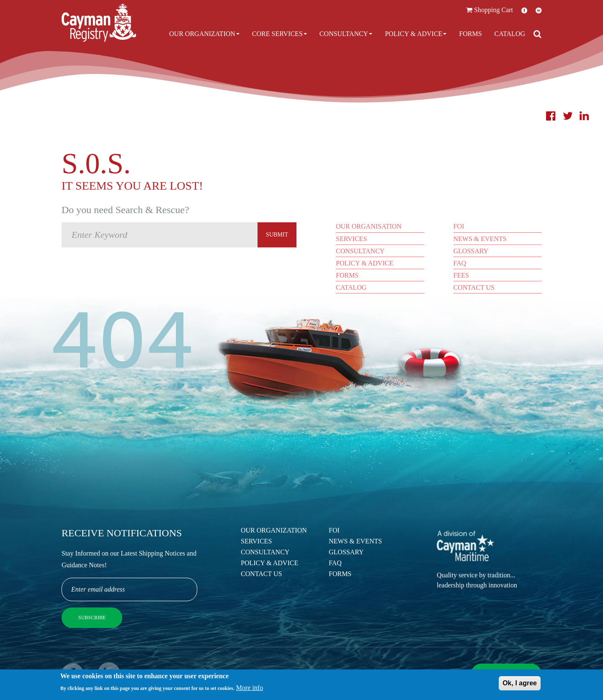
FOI (459, 226)
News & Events (480, 239)
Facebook (524, 10)
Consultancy (346, 34)
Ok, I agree (520, 684)
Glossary (471, 251)
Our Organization (204, 34)
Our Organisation (369, 226)
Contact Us (474, 287)
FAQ (460, 263)
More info (250, 688)
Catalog (510, 34)
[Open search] (537, 34)
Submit (277, 235)
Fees (461, 275)
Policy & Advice (416, 34)
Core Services (280, 34)
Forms (470, 34)
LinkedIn (539, 10)
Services (351, 239)
